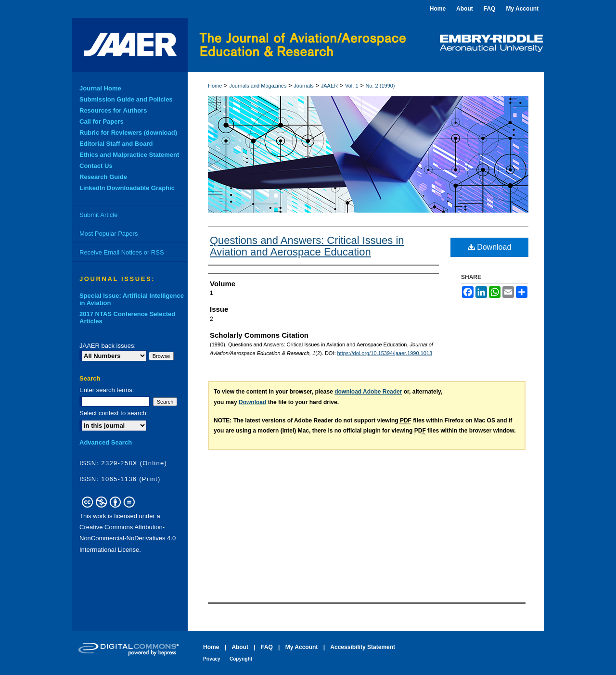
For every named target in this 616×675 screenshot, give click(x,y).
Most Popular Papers (109, 234)
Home (215, 86)
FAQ (267, 647)
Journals (304, 86)
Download (490, 247)
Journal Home (100, 88)
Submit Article (98, 215)
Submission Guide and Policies (126, 99)
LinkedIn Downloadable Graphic (127, 188)
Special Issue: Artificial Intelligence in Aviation (132, 299)
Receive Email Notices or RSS (122, 252)
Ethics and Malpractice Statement (129, 155)
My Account (302, 647)
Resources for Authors (113, 110)
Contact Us (96, 166)
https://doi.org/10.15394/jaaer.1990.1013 (385, 353)
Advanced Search (106, 442)
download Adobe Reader (368, 392)
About (240, 647)
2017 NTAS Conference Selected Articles (127, 318)
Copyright (241, 659)
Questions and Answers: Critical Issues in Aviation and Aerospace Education (307, 246)
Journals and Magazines (258, 86)
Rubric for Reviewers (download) (128, 133)
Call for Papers (102, 121)
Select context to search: (114, 413)
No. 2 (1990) (380, 86)
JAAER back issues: (108, 346)
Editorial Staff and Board (116, 144)
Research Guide (103, 177)
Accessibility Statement (363, 647)
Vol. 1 (352, 86)
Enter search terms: (107, 390)
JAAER (329, 86)
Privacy (212, 659)
